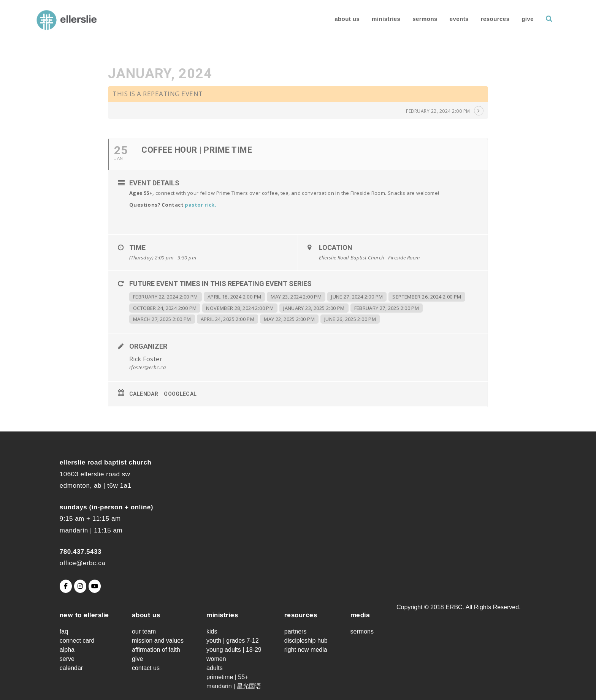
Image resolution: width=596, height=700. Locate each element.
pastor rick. (201, 205)
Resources (485, 19)
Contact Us (146, 668)
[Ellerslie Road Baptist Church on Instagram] (80, 586)
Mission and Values (158, 641)
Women (216, 659)
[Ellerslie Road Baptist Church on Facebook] (66, 586)
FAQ (64, 631)
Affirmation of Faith (156, 650)
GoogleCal (180, 394)
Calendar (144, 394)
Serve (67, 659)
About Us (337, 19)
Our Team (144, 631)
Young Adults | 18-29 (234, 650)
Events (449, 19)
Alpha (67, 650)
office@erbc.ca (82, 563)
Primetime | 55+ (227, 677)
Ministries (376, 19)
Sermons (415, 19)
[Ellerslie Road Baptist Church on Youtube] (95, 586)
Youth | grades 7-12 (233, 641)
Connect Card (77, 641)
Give (517, 19)
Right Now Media (306, 650)
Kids (212, 631)
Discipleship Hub (306, 641)
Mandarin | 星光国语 (234, 686)
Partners (296, 631)
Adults (215, 668)
